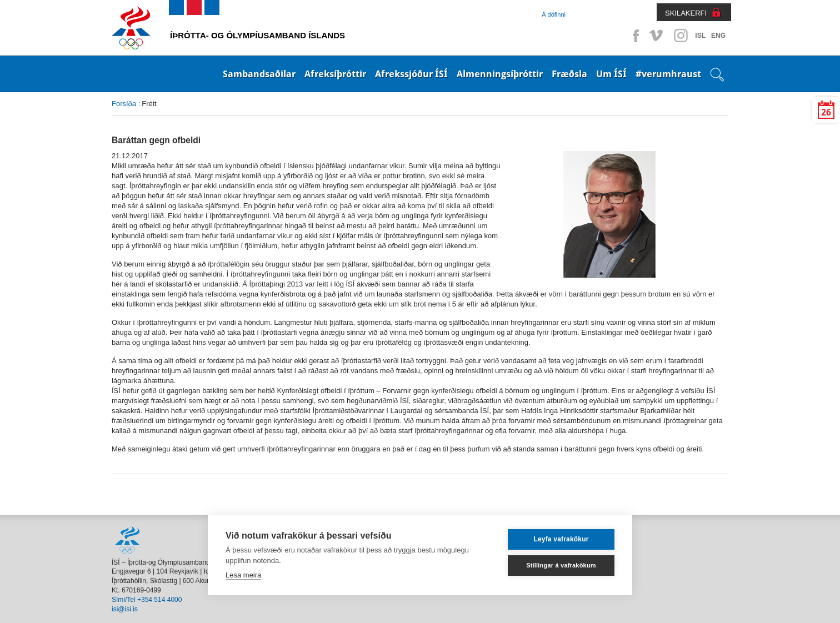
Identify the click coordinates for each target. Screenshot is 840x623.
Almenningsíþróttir (500, 74)
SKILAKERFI (686, 13)
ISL (700, 36)
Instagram (681, 36)
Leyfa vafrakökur (561, 539)
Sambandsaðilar (259, 74)
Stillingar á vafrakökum (561, 565)
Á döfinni (554, 14)
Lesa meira (243, 575)
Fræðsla (569, 74)
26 (826, 112)
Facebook (634, 36)
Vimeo (657, 36)
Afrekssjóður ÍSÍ (411, 74)
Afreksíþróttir (335, 74)
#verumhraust (668, 74)
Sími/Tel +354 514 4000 (147, 600)
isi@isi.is (125, 609)
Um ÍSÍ (611, 74)
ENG (718, 36)
